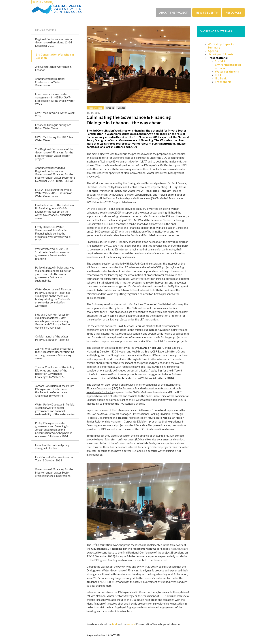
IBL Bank (221, 78)
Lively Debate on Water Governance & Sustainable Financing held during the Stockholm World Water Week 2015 (53, 233)
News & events (207, 12)
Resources (233, 12)
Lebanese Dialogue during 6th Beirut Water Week (53, 126)
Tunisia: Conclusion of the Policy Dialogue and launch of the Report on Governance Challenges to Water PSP (55, 372)
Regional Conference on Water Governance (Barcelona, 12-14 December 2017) (54, 42)
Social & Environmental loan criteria (228, 65)
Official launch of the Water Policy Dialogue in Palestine (52, 338)
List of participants (221, 54)
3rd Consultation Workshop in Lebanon (55, 56)
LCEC (218, 75)
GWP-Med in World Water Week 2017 (55, 114)
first (115, 624)
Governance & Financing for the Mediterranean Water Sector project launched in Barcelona (54, 472)
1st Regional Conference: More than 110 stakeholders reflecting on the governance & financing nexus (55, 353)
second (131, 624)
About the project (174, 12)
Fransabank (223, 82)
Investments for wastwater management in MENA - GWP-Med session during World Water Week (55, 99)
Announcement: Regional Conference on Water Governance (50, 82)
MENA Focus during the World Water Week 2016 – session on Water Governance (54, 193)
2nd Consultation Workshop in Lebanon (53, 68)
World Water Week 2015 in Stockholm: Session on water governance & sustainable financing (52, 254)
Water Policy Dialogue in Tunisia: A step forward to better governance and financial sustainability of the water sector (55, 409)
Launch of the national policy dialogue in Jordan (52, 447)
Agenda (213, 51)
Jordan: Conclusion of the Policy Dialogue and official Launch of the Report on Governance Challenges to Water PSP (54, 391)
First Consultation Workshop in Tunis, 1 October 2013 (54, 459)
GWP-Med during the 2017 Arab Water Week (55, 139)
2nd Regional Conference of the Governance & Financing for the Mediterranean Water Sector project (54, 154)
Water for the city (227, 71)
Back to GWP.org (42, 2)
